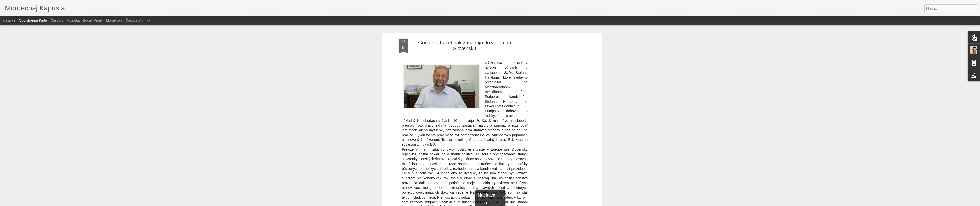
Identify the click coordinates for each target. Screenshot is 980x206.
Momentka (114, 20)
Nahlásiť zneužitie (526, 203)
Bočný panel (93, 20)
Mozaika (73, 20)
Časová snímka (138, 20)
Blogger (509, 203)
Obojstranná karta (33, 20)
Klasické (9, 20)
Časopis (57, 20)
